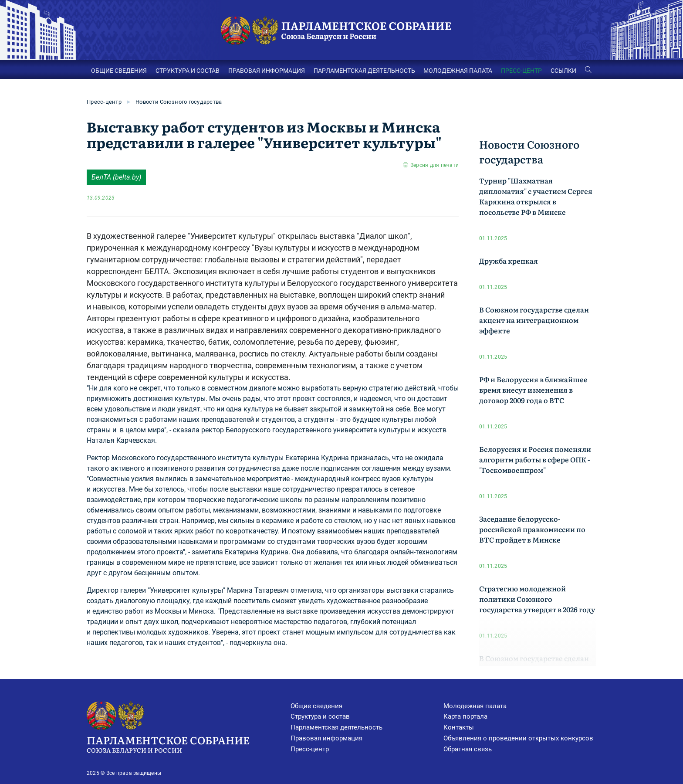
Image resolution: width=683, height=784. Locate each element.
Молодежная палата (475, 706)
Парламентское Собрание (189, 743)
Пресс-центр (104, 102)
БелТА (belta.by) (116, 177)
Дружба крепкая (509, 261)
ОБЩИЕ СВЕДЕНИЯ (119, 71)
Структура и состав (320, 716)
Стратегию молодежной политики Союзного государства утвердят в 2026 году (537, 599)
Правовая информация (326, 738)
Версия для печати (434, 165)
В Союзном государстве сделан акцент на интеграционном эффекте (534, 320)
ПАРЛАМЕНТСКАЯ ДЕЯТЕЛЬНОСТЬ (364, 71)
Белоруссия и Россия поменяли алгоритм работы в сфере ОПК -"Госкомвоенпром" (535, 459)
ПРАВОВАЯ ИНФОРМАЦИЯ (267, 71)
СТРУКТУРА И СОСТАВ (188, 71)
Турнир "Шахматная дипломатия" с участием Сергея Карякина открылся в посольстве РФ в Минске (536, 196)
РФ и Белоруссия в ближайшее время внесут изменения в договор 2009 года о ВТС (533, 390)
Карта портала (465, 716)
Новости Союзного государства (179, 102)
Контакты (459, 727)
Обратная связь (468, 749)
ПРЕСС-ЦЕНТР (521, 71)
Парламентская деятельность (336, 727)
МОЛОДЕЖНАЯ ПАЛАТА (458, 71)
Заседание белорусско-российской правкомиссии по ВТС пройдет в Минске (532, 529)
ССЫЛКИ (563, 71)
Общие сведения (316, 706)
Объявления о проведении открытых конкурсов (518, 738)
